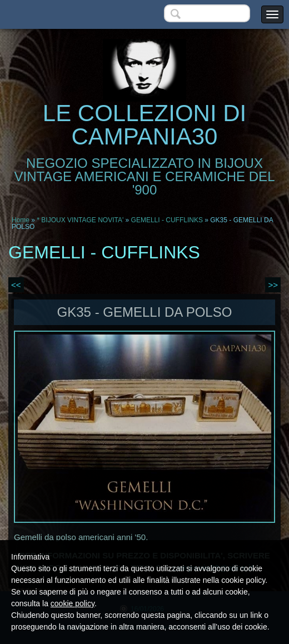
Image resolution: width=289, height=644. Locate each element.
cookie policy (73, 603)
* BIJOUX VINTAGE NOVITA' (80, 220)
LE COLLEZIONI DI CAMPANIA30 (144, 125)
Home (21, 220)
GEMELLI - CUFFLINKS (167, 220)
